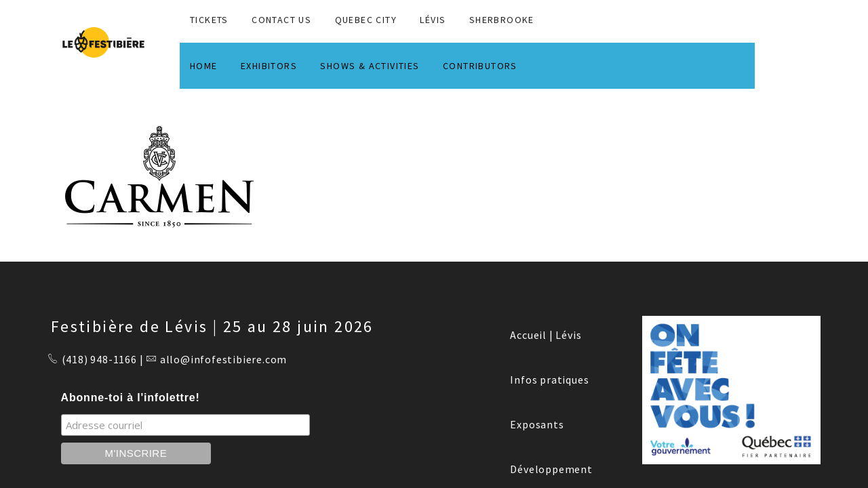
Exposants (537, 424)
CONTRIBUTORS (480, 66)
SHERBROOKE (502, 20)
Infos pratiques (549, 380)
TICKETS (209, 20)
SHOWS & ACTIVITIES (370, 66)
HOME (204, 66)
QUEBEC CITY (366, 20)
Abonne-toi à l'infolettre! (131, 398)
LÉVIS (433, 20)
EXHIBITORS (269, 66)
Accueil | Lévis (546, 335)
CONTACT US (281, 20)
